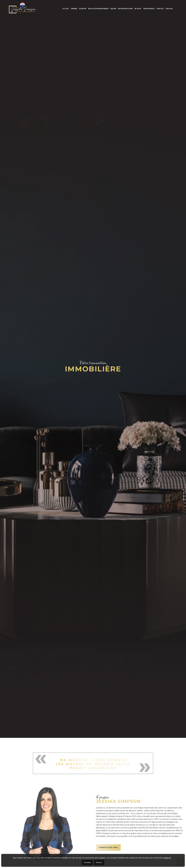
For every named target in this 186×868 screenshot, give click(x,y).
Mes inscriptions (125, 9)
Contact (160, 9)
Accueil (66, 9)
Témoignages (149, 9)
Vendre (74, 9)
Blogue (138, 9)
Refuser (99, 862)
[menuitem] (169, 9)
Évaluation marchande (98, 9)
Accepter (87, 862)
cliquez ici (167, 858)
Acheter (83, 9)
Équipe (113, 9)
